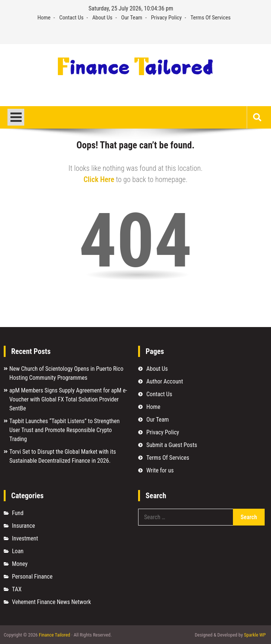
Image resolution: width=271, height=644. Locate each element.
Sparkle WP (255, 635)
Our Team (132, 18)
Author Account (165, 381)
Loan (18, 551)
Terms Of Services (211, 18)
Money (20, 564)
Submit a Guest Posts (172, 445)
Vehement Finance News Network (52, 602)
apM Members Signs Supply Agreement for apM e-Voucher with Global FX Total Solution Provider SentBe (68, 399)
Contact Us (71, 18)
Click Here (99, 179)
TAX (17, 589)
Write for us (160, 470)
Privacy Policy (166, 18)
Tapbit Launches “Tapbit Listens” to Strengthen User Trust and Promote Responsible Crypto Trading (64, 430)
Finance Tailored (54, 635)
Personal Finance (32, 577)
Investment (25, 538)
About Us (102, 18)
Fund (18, 513)
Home (44, 18)
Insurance (24, 526)
